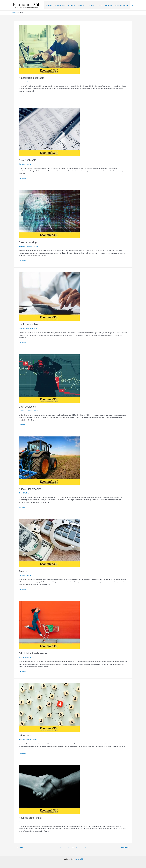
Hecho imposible (29, 324)
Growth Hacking (28, 242)
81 (77, 848)
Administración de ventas (34, 653)
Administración (24, 657)
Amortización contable (32, 78)
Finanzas (22, 82)
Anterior (21, 848)
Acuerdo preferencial (31, 818)
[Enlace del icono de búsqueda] (133, 5)
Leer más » (22, 96)
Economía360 (79, 859)
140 (85, 848)
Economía (22, 164)
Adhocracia (25, 736)
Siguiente (125, 848)
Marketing (22, 246)
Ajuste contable (28, 160)
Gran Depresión (28, 407)
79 (68, 848)
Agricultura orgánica (31, 489)
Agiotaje (24, 571)
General (21, 329)
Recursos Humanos (25, 740)
